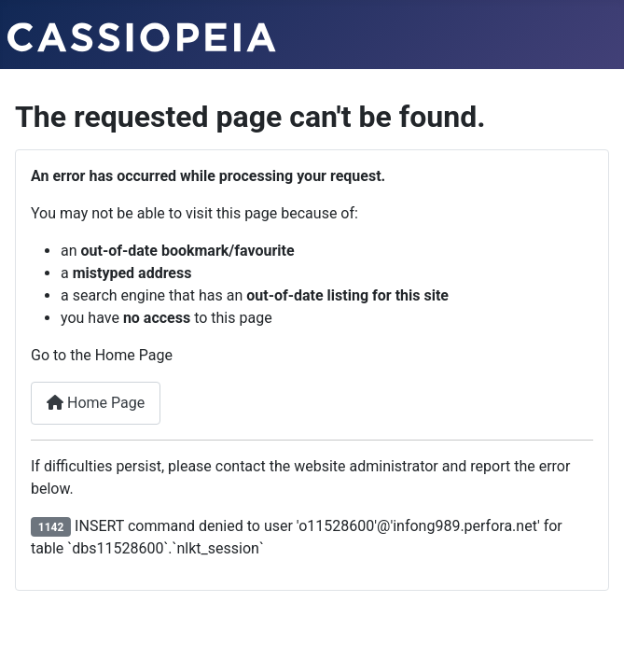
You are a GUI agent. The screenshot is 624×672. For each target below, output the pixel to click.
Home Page (96, 403)
